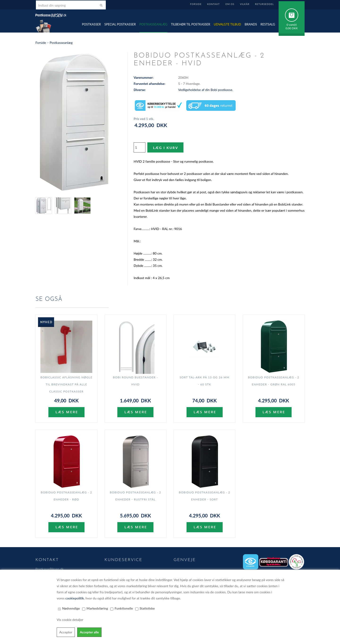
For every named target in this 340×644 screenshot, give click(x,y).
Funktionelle (124, 608)
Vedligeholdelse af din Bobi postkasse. (206, 90)
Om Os (230, 4)
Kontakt (213, 4)
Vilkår (245, 4)
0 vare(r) (292, 25)
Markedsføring (97, 608)
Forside (196, 4)
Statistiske (147, 608)
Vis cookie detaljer (70, 620)
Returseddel (264, 4)
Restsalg (268, 24)
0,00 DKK (292, 28)
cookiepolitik (75, 598)
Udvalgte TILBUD (227, 24)
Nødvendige (71, 608)
